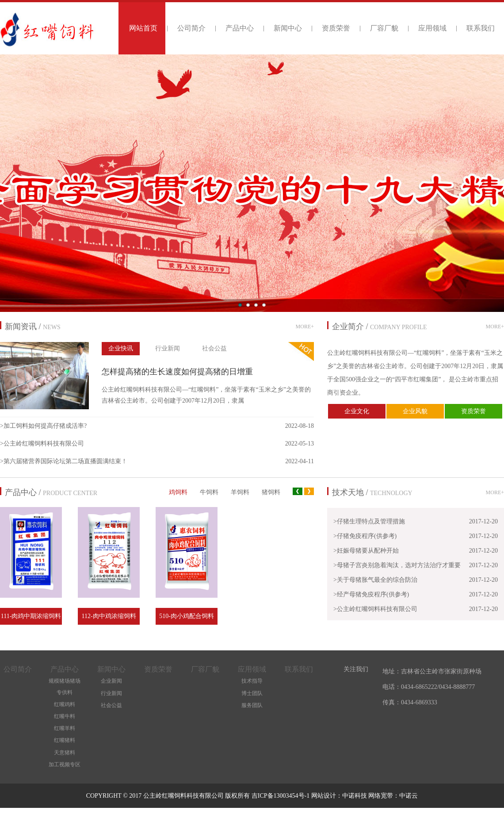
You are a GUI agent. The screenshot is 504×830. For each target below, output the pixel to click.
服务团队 (252, 705)
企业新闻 (111, 681)
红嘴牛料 (65, 716)
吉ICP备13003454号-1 (281, 796)
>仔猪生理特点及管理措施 (369, 521)
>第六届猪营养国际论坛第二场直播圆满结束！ (64, 461)
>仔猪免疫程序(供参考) (365, 536)
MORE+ (305, 327)
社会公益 (214, 348)
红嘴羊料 (65, 728)
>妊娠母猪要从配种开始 (366, 551)
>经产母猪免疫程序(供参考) (371, 594)
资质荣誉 (336, 28)
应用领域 (432, 28)
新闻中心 (288, 28)
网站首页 (143, 28)
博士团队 (252, 693)
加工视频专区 (65, 765)
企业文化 (357, 411)
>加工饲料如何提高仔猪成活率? (43, 426)
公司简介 (191, 28)
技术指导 (252, 681)
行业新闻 (168, 348)
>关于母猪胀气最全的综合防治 (375, 580)
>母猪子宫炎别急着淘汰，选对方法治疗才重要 (397, 565)
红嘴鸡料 (65, 704)
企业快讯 (121, 348)
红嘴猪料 (65, 740)
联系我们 (481, 28)
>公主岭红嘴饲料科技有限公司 (42, 444)
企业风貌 (415, 411)
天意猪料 (65, 753)
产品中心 (240, 28)
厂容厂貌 (384, 28)
